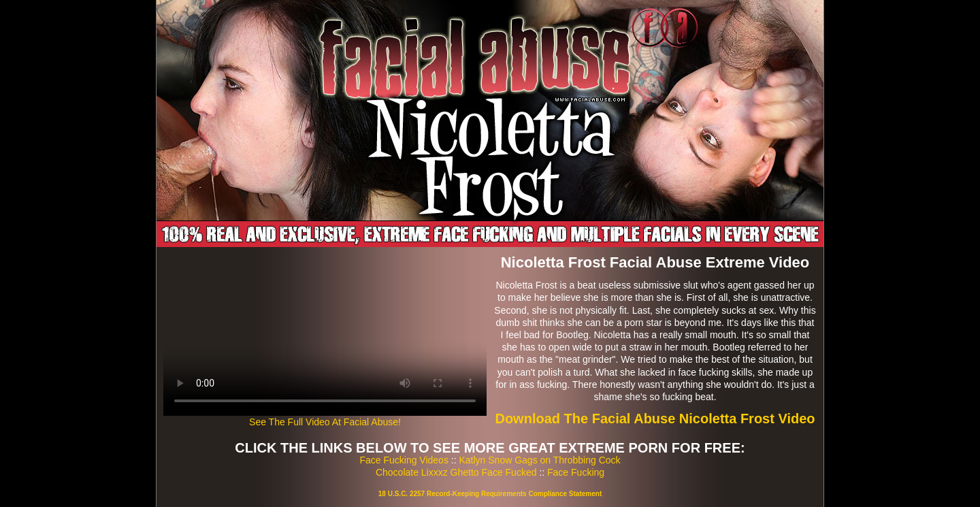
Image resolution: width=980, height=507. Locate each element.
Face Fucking (576, 472)
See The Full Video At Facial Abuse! (325, 422)
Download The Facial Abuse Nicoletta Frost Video (655, 419)
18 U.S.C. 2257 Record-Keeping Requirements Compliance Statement (490, 494)
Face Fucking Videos (404, 460)
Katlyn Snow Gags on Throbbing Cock (539, 460)
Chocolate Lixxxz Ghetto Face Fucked (456, 472)
